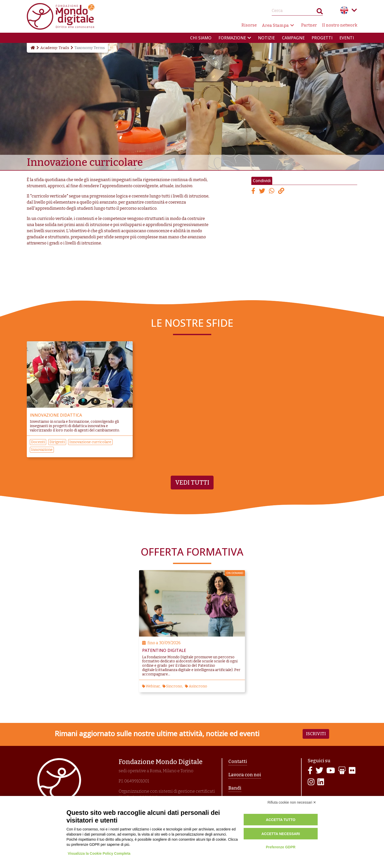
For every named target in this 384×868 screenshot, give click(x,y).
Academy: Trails (55, 48)
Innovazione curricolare (90, 442)
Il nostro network (340, 25)
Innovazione (42, 450)
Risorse (249, 25)
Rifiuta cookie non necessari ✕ (292, 802)
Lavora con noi (245, 775)
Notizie (266, 38)
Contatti (238, 761)
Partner (309, 25)
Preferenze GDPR (281, 847)
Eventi (347, 38)
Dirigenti (57, 442)
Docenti (38, 442)
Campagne (293, 38)
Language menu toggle (354, 10)
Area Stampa (275, 25)
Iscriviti (316, 734)
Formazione (232, 38)
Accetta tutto (281, 820)
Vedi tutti (192, 483)
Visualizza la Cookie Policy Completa (99, 853)
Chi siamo (201, 38)
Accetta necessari (281, 834)
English (344, 10)
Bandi (235, 788)
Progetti (322, 38)
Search (320, 12)
